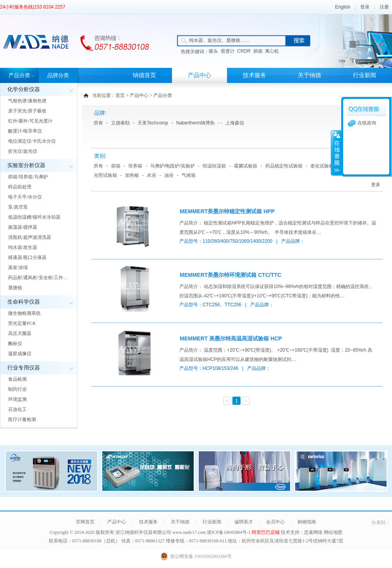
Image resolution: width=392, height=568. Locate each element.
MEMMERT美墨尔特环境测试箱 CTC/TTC (230, 275)
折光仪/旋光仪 (23, 151)
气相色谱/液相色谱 (27, 101)
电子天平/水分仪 (25, 197)
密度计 (228, 51)
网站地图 (333, 532)
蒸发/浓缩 (18, 268)
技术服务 (254, 75)
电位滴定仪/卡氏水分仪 (32, 141)
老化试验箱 (322, 166)
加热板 (132, 175)
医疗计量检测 (22, 420)
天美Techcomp (153, 123)
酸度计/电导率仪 (25, 131)
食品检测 (17, 379)
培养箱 (135, 166)
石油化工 (17, 409)
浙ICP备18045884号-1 (229, 532)
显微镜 (15, 288)
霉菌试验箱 (246, 166)
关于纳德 (309, 75)
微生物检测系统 (24, 313)
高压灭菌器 (20, 333)
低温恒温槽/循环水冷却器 (34, 217)
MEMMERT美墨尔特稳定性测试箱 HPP (227, 211)
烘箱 (258, 51)
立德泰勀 (120, 123)
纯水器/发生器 (23, 247)
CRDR (244, 51)
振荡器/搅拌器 (23, 227)
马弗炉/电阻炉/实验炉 (173, 166)
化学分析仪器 (24, 89)
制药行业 (17, 389)
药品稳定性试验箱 (284, 166)
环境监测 (17, 399)
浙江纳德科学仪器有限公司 (143, 532)
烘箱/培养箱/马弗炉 (28, 177)
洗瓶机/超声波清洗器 (30, 237)
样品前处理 (20, 187)
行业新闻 (364, 75)
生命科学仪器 (24, 302)
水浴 (151, 175)
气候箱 (189, 175)
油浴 (169, 175)
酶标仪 (15, 344)
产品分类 (19, 75)
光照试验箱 (105, 175)
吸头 (213, 51)
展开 (336, 153)
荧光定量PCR (22, 323)
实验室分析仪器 (26, 165)
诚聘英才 (244, 522)
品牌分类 (58, 75)
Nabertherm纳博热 (195, 123)
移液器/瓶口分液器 (27, 257)
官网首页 (85, 522)
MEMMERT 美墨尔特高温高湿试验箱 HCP (231, 338)
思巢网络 (313, 532)
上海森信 (235, 123)
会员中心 (275, 522)
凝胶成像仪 (20, 354)
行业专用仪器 (24, 368)
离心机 (272, 51)
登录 (365, 7)
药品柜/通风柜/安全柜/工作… (38, 278)
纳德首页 (144, 75)
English (343, 7)
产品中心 (199, 75)
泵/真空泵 (18, 207)
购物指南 (307, 522)
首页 (120, 95)
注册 (384, 7)
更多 (376, 185)
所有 (98, 123)
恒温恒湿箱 (214, 166)
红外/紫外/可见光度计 (30, 121)
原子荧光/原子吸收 (27, 111)
